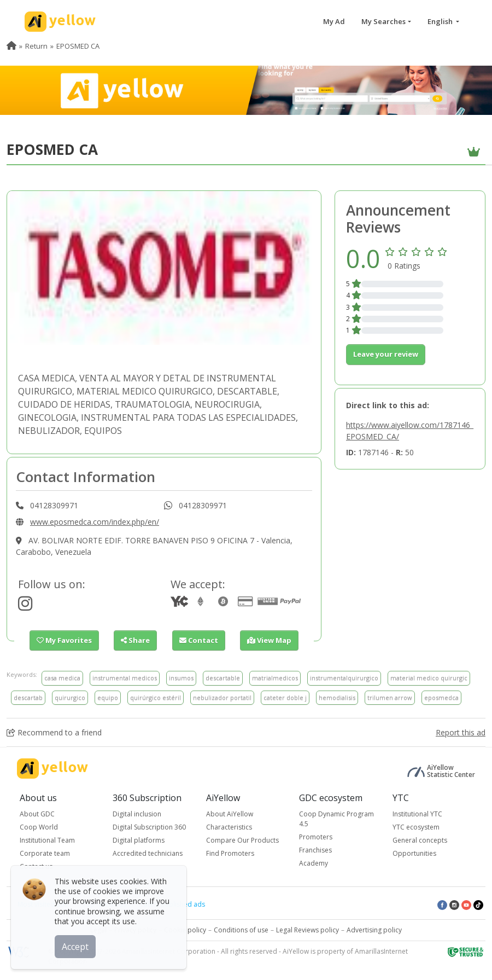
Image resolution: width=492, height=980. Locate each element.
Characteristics (229, 827)
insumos (181, 678)
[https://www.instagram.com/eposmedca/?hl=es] (25, 607)
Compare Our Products (242, 840)
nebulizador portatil (222, 697)
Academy (314, 863)
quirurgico (70, 697)
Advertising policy (374, 930)
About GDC (37, 814)
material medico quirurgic (429, 678)
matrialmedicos (275, 678)
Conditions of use (241, 930)
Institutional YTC (417, 814)
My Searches (383, 21)
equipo (108, 697)
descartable (223, 678)
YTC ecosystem (416, 827)
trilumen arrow (390, 697)
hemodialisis (337, 697)
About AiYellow (230, 814)
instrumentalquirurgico (344, 678)
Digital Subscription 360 (149, 827)
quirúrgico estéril (156, 697)
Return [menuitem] (36, 46)
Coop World (39, 827)
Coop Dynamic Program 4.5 (336, 819)
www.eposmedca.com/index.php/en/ (95, 522)
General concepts (420, 840)
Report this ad (461, 732)
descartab (28, 697)
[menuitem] (11, 46)
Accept (75, 947)
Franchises (315, 850)
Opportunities (414, 853)
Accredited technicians (148, 853)
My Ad (334, 21)
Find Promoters (230, 853)
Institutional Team (47, 840)
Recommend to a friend (54, 732)
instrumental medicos (125, 678)
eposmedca (441, 697)
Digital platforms (139, 840)
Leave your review (386, 354)
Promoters (316, 837)
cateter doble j (285, 697)
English (441, 21)
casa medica (62, 678)
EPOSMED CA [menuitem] (78, 46)
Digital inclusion (137, 814)
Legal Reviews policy (307, 930)
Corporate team (45, 853)
